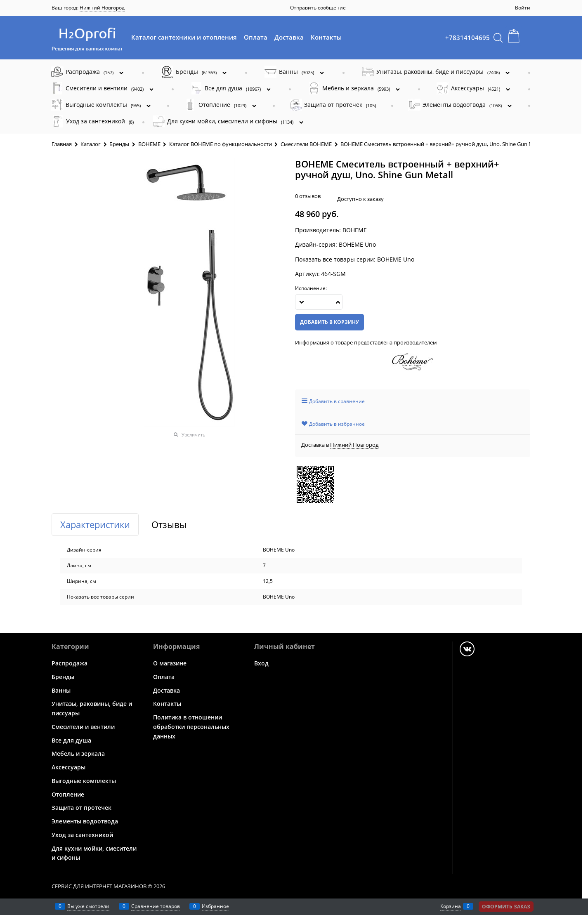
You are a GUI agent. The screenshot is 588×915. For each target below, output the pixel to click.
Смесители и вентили (83, 727)
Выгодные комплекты (84, 781)
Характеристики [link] (95, 525)
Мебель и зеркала (78, 753)
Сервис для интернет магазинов (99, 886)
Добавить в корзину (329, 322)
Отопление (68, 794)
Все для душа (71, 740)
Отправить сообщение (318, 8)
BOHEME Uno (396, 259)
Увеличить (194, 435)
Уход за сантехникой (82, 835)
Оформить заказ (506, 907)
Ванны (61, 690)
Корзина (451, 906)
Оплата (256, 37)
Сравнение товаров (156, 906)
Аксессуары (68, 767)
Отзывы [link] (169, 525)
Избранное (215, 906)
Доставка (289, 37)
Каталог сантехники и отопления (184, 37)
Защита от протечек (81, 808)
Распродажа (70, 663)
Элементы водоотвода (85, 821)
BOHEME (355, 230)
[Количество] (319, 302)
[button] (338, 302)
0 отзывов (308, 196)
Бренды (63, 677)
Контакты (326, 37)
